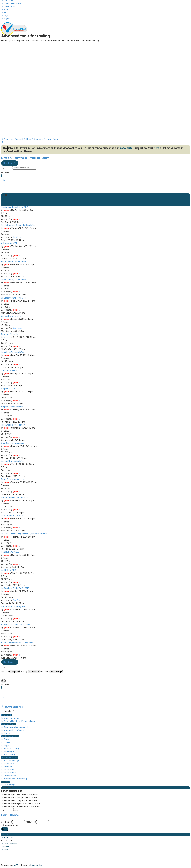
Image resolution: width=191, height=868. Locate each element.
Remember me (11, 826)
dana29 (16, 237)
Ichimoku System (9, 370)
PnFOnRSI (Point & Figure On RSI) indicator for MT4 (24, 534)
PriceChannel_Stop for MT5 (14, 280)
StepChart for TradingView (13, 443)
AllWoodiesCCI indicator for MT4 (16, 625)
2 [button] (4, 180)
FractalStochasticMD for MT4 (14, 497)
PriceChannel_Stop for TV (13, 425)
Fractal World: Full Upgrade (13, 606)
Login (4, 815)
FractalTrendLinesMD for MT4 (15, 207)
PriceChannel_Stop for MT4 (14, 261)
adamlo (7, 337)
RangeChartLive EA (10, 552)
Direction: (52, 672)
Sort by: (30, 672)
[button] (3, 191)
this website (125, 148)
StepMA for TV (8, 389)
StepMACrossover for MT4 (13, 407)
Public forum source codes (13, 479)
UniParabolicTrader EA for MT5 (15, 588)
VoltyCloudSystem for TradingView (17, 643)
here (157, 148)
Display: (11, 672)
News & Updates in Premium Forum (25, 158)
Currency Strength (9, 334)
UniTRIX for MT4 (9, 570)
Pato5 (15, 600)
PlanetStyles (36, 865)
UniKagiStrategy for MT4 (12, 461)
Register (15, 815)
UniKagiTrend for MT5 (11, 316)
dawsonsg (17, 328)
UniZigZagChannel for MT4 (13, 298)
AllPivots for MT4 (9, 243)
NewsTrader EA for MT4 (12, 516)
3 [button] (4, 185)
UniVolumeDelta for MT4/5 (13, 352)
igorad (7, 210)
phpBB (15, 865)
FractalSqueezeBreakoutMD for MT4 (18, 225)
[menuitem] (11, 3)
